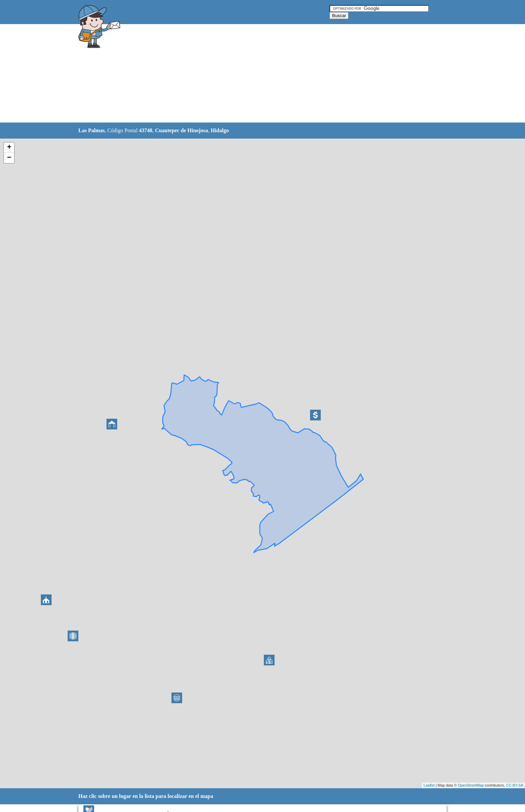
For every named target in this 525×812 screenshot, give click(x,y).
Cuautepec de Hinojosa (181, 130)
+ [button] (9, 148)
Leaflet (429, 785)
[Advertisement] (245, 74)
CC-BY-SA (515, 785)
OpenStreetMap (471, 785)
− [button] (9, 158)
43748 (146, 130)
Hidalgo (220, 130)
